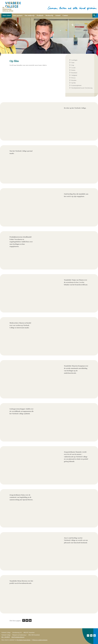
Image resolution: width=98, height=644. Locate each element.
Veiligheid (74, 75)
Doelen (73, 70)
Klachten (74, 80)
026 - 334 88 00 (6, 637)
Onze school (7, 15)
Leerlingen (74, 60)
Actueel (58, 15)
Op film (73, 83)
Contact (65, 15)
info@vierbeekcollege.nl (18, 637)
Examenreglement (76, 85)
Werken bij (49, 15)
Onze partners (18, 15)
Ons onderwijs (30, 15)
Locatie (73, 68)
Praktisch (40, 15)
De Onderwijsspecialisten (24, 640)
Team (73, 63)
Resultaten (74, 73)
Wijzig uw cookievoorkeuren (40, 640)
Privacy (73, 78)
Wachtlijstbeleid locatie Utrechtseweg (82, 88)
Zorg (73, 65)
